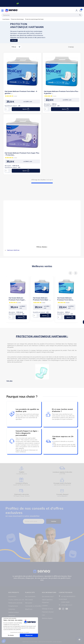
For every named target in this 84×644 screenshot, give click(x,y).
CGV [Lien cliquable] (43, 615)
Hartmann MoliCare (13, 250)
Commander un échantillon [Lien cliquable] (33, 606)
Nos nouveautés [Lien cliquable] (30, 596)
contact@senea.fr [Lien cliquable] (67, 605)
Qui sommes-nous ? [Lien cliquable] (48, 596)
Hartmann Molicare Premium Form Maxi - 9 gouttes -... (21, 92)
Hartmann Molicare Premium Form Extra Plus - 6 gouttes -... (62, 92)
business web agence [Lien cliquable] (57, 642)
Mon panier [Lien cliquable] (29, 603)
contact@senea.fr (62, 496)
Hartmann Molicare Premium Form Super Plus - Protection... (22, 154)
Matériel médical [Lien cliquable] (14, 612)
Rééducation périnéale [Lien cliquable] (15, 603)
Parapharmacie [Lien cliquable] (13, 606)
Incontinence (6, 19)
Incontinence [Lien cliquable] (12, 596)
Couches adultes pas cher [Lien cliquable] (16, 600)
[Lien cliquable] (42, 3)
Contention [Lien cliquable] (12, 609)
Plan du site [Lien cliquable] (30, 592)
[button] (70, 273)
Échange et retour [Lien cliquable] (48, 609)
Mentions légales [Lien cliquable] (47, 618)
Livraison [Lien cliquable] (45, 606)
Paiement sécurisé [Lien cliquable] (48, 612)
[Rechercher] (42, 15)
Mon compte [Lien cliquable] (29, 600)
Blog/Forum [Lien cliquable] (29, 609)
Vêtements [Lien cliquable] (12, 616)
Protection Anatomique (17, 19)
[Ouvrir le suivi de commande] (79, 640)
